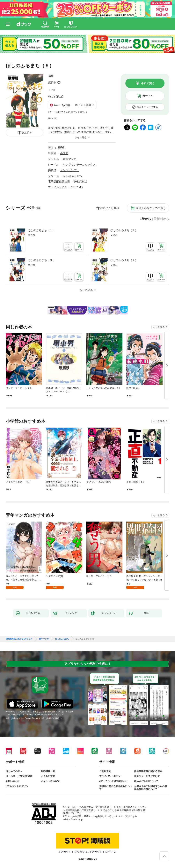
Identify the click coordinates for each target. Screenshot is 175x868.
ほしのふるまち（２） (124, 230)
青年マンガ (70, 159)
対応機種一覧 (48, 771)
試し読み (27, 133)
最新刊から (161, 219)
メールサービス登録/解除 (19, 776)
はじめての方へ (14, 771)
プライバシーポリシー (111, 776)
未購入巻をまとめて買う (151, 208)
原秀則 (52, 83)
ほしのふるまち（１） (41, 230)
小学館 (64, 153)
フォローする (59, 83)
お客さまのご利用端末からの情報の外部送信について (150, 788)
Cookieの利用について (146, 781)
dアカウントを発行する (73, 852)
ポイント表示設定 (50, 781)
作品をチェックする (147, 107)
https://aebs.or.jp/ (74, 819)
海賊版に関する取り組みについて (116, 788)
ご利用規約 (105, 771)
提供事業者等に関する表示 (148, 771)
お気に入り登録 (110, 208)
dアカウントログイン (17, 786)
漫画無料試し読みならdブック (19, 639)
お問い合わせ (13, 781)
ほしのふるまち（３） (41, 260)
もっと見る (159, 327)
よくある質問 (48, 776)
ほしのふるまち (72, 176)
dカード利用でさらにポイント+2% (66, 112)
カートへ (148, 96)
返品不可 (53, 118)
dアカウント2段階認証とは (113, 781)
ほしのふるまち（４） (124, 260)
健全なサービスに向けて (147, 776)
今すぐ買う (148, 83)
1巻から (146, 219)
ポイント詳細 (83, 105)
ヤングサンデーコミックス (79, 165)
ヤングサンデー (70, 170)
